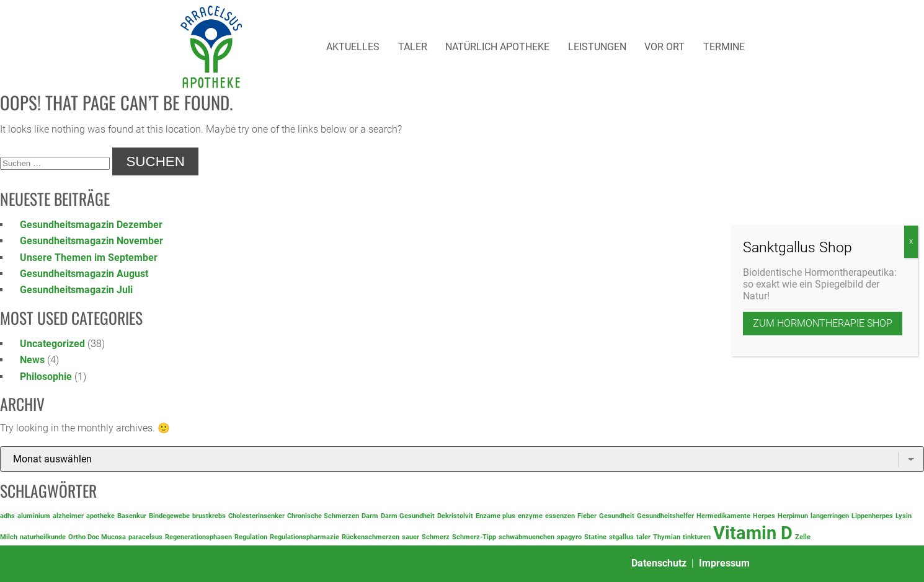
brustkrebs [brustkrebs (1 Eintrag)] (209, 516)
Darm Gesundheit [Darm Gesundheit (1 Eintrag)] (408, 516)
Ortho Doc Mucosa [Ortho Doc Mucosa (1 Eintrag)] (97, 537)
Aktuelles (353, 47)
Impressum (724, 563)
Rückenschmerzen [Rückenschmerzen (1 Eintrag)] (371, 537)
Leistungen (597, 47)
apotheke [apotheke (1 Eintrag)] (100, 516)
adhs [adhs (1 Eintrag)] (7, 516)
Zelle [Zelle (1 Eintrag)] (803, 537)
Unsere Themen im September (89, 258)
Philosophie (46, 377)
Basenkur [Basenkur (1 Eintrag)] (132, 516)
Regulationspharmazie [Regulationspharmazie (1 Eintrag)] (304, 537)
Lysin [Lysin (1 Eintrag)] (904, 516)
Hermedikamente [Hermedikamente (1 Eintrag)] (723, 516)
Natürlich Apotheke (497, 47)
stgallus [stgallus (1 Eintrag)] (621, 537)
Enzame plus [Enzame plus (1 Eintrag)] (495, 516)
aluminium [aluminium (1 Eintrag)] (34, 516)
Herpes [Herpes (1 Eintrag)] (764, 516)
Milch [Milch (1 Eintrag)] (9, 537)
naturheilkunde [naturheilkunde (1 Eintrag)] (43, 537)
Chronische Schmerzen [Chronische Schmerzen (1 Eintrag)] (323, 516)
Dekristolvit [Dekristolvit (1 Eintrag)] (455, 516)
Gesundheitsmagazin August (84, 274)
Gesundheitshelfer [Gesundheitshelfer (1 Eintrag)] (665, 516)
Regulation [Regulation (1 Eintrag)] (251, 537)
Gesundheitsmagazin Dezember (91, 225)
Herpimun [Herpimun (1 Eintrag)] (793, 516)
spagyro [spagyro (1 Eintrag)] (569, 537)
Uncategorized (52, 344)
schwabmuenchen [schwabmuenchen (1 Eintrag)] (526, 537)
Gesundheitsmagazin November (91, 241)
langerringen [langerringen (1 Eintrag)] (830, 516)
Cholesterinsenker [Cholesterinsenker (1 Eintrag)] (256, 516)
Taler (413, 47)
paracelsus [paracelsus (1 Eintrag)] (145, 537)
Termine (724, 47)
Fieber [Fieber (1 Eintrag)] (587, 516)
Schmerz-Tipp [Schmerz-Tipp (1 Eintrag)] (474, 537)
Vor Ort (664, 47)
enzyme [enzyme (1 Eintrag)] (530, 516)
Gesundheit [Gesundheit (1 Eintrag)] (617, 516)
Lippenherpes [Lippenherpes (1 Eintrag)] (872, 516)
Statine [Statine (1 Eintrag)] (595, 537)
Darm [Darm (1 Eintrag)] (370, 516)
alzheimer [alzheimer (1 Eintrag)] (68, 516)
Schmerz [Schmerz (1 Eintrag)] (436, 537)
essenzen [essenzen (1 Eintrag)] (560, 516)
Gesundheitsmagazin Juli (76, 290)
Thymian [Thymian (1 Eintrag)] (667, 537)
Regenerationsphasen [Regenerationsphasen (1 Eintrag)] (198, 537)
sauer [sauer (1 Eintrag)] (411, 537)
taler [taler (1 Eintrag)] (643, 537)
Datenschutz (659, 563)
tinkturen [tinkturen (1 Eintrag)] (697, 537)
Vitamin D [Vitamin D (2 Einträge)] (753, 533)
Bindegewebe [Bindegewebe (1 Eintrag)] (169, 516)
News (32, 360)
